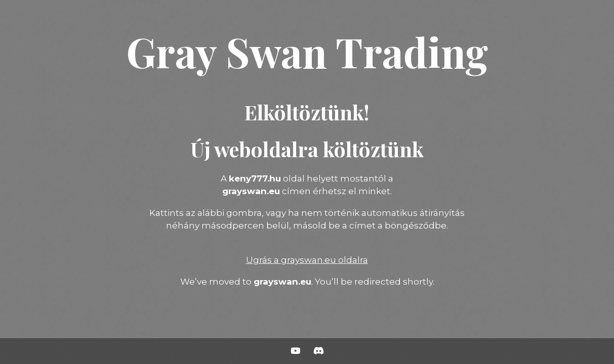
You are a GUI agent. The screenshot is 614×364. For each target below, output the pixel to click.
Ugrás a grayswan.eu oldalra (307, 260)
